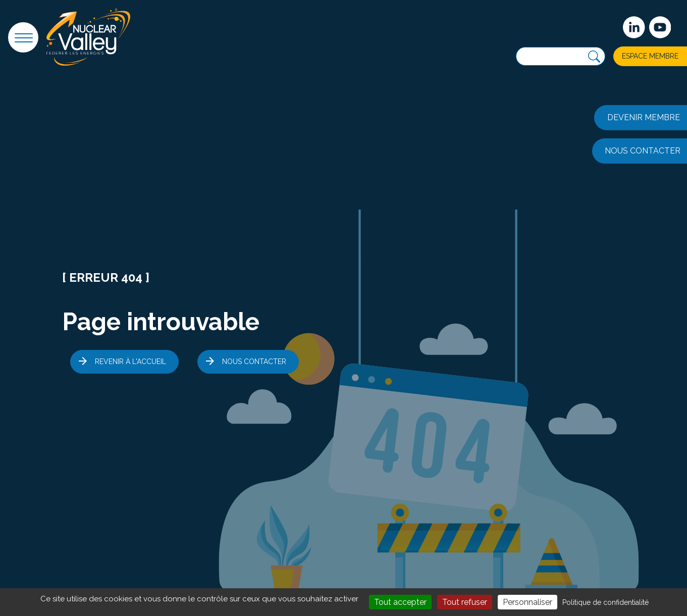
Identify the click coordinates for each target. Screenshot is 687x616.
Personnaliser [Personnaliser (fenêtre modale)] (527, 602)
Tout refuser (465, 602)
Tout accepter (400, 602)
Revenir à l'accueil (130, 362)
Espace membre (650, 56)
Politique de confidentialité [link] (605, 602)
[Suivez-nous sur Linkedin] (634, 27)
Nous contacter (254, 362)
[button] (23, 37)
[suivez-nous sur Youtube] (660, 27)
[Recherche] (594, 57)
